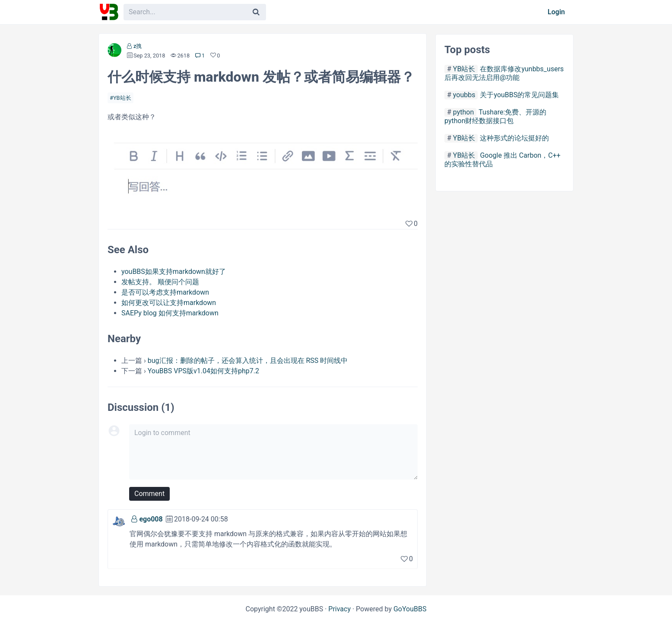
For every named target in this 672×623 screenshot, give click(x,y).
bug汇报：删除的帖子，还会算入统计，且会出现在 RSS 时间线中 (248, 361)
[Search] (256, 12)
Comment (149, 494)
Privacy (339, 609)
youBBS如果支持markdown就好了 (174, 272)
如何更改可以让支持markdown (169, 303)
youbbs (464, 95)
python (463, 112)
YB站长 (122, 98)
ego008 (151, 519)
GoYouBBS (410, 609)
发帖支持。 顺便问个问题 (160, 282)
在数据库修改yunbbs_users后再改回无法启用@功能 (504, 73)
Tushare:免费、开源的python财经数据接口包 (495, 116)
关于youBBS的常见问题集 (519, 95)
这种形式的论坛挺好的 (514, 138)
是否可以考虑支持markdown (165, 292)
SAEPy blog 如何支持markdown (170, 313)
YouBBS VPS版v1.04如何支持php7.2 (203, 371)
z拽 (138, 46)
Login (556, 12)
